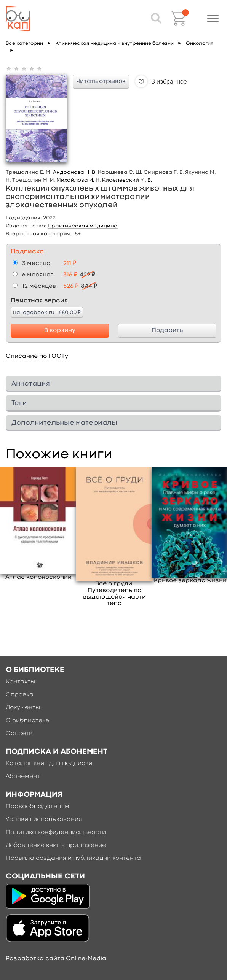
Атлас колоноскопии (38, 577)
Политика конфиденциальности (56, 832)
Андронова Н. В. (75, 172)
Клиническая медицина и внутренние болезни (114, 44)
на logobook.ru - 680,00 (47, 312)
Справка (20, 695)
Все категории (24, 44)
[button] (213, 18)
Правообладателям (38, 807)
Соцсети (19, 734)
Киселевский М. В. (127, 180)
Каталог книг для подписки (49, 764)
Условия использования (44, 820)
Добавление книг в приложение (56, 845)
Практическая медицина (83, 226)
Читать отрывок (101, 81)
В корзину (60, 330)
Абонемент (23, 777)
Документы (23, 708)
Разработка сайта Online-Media (56, 959)
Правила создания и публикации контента (73, 858)
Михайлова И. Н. (79, 180)
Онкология (200, 44)
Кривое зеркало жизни (190, 581)
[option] (39, 524)
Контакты (21, 682)
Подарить (167, 330)
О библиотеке (27, 721)
